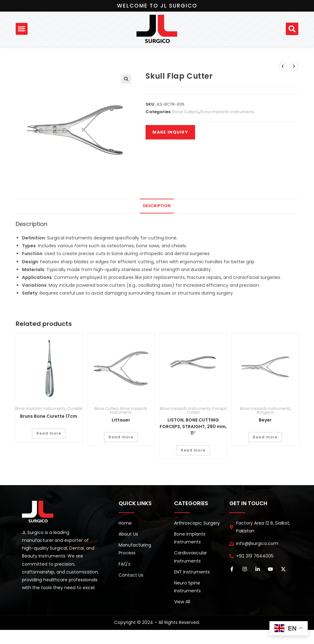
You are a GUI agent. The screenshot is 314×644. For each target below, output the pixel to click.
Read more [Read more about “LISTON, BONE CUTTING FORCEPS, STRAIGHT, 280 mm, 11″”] (193, 450)
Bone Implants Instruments (227, 112)
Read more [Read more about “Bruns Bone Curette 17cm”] (49, 433)
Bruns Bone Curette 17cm (49, 416)
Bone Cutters (185, 112)
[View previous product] (283, 66)
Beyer (265, 420)
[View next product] (294, 66)
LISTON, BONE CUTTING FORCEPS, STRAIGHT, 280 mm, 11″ (193, 427)
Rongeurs (265, 412)
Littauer (121, 420)
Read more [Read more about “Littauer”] (121, 437)
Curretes (75, 408)
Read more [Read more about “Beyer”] (265, 437)
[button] (22, 29)
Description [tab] (157, 206)
